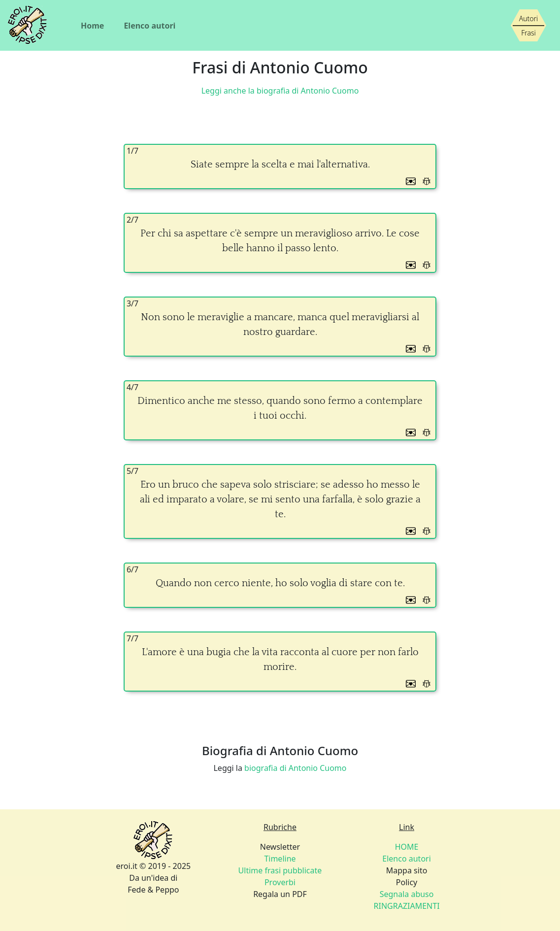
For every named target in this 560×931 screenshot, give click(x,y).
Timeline (280, 859)
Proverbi (280, 882)
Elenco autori (149, 26)
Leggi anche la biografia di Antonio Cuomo (280, 91)
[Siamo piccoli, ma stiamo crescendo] (528, 26)
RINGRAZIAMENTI (407, 906)
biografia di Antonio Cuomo (295, 768)
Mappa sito (407, 870)
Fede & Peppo (153, 890)
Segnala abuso (407, 894)
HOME (407, 847)
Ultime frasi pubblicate (280, 870)
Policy (407, 882)
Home (92, 26)
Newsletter (280, 847)
